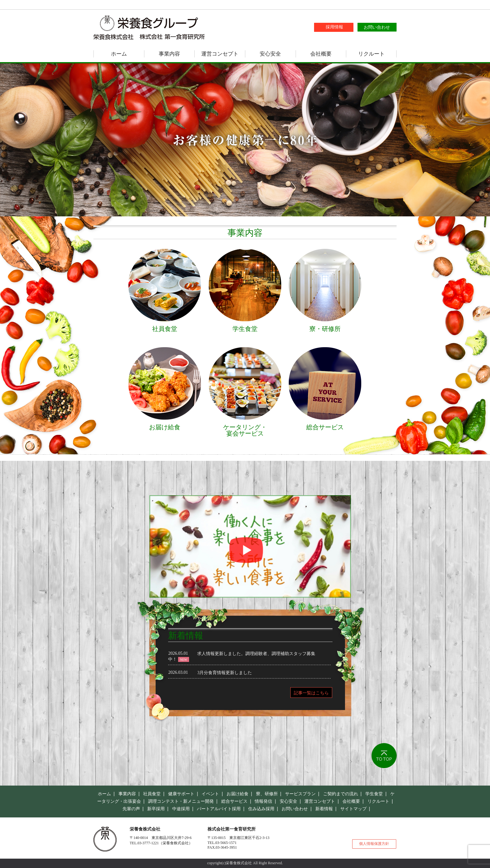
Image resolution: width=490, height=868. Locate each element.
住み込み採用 (261, 809)
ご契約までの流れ (341, 794)
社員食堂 (152, 794)
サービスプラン (300, 794)
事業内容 (169, 54)
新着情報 (324, 809)
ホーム (119, 54)
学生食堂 (374, 794)
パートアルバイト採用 (219, 809)
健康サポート (181, 794)
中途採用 (181, 809)
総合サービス (234, 801)
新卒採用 (156, 809)
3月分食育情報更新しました (225, 673)
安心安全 (270, 54)
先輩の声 (131, 809)
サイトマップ (353, 809)
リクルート (371, 54)
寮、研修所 (267, 794)
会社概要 (321, 54)
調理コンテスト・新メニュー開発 (181, 801)
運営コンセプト (220, 54)
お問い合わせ (295, 809)
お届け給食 (237, 794)
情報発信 (263, 801)
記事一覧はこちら (311, 693)
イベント (210, 794)
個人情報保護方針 (374, 844)
